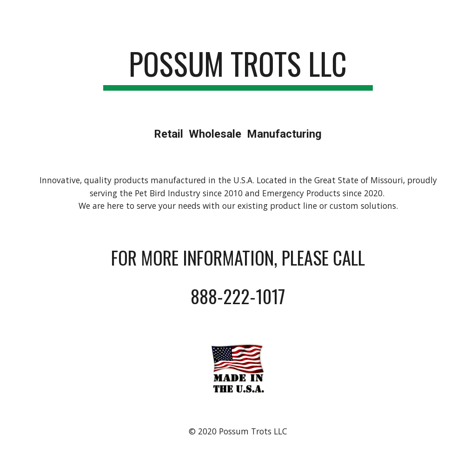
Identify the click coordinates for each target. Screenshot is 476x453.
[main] (238, 68)
